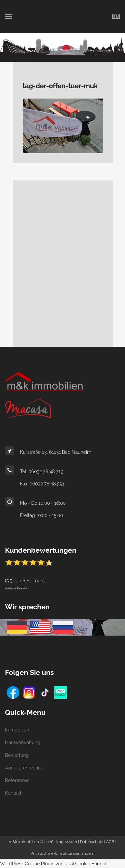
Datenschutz (91, 842)
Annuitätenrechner (25, 768)
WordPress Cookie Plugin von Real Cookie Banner (53, 864)
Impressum (67, 842)
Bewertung (17, 755)
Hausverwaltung (23, 742)
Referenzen (17, 780)
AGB (110, 842)
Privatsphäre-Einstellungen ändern (62, 853)
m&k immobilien (24, 842)
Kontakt (13, 793)
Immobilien (17, 730)
